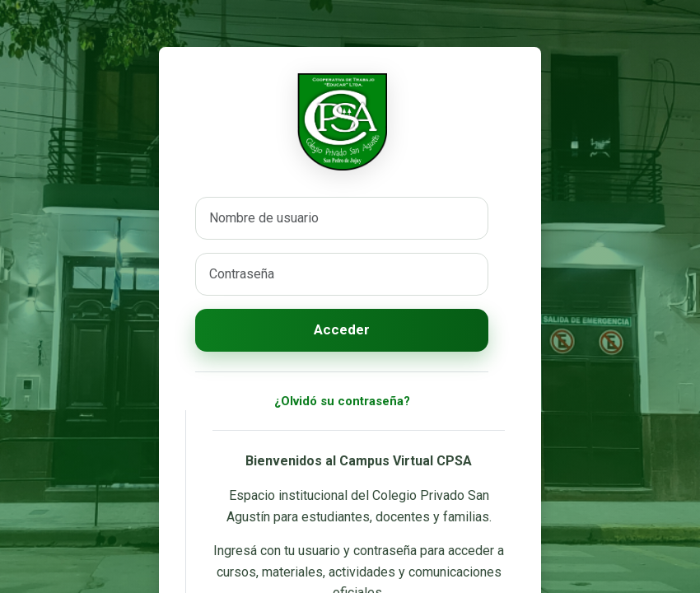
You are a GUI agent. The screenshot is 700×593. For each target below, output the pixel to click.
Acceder (342, 329)
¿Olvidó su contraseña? (342, 401)
